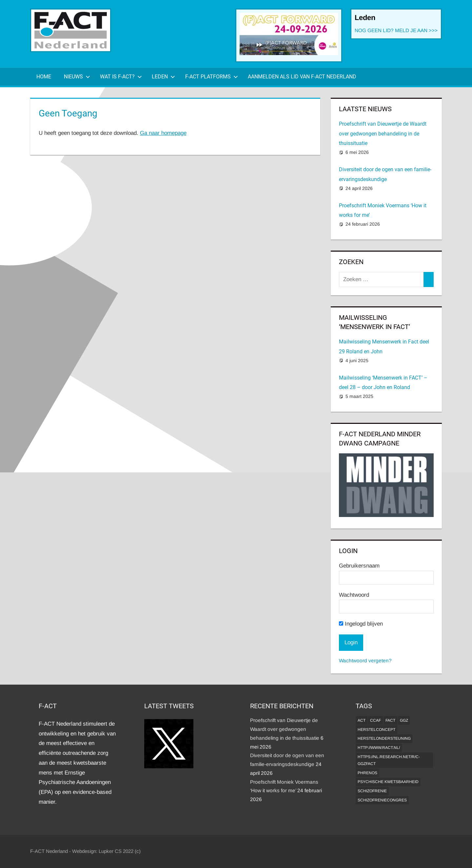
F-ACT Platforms (212, 77)
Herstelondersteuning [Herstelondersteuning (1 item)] (384, 738)
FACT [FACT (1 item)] (390, 720)
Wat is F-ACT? (121, 77)
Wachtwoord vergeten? (365, 661)
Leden (163, 77)
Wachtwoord (354, 595)
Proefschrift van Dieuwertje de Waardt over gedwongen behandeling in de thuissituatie (383, 134)
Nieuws (77, 77)
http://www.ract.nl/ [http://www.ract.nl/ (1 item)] (379, 748)
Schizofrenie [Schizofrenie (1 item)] (372, 791)
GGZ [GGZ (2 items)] (404, 720)
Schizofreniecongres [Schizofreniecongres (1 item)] (382, 800)
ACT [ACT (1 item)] (362, 720)
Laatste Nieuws (365, 109)
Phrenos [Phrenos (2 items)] (367, 773)
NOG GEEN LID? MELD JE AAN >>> (396, 30)
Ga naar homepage (163, 133)
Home (44, 77)
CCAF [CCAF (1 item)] (375, 720)
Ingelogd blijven (361, 624)
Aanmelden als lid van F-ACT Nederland (302, 77)
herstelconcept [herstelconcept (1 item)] (376, 730)
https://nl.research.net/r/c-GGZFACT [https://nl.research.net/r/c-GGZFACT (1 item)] (389, 760)
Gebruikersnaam (359, 566)
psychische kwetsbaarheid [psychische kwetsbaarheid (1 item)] (388, 782)
